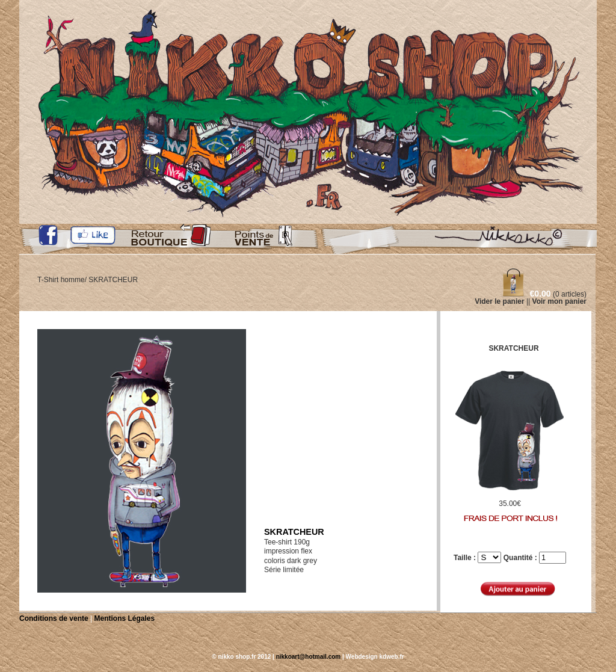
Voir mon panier (559, 301)
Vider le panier (499, 301)
